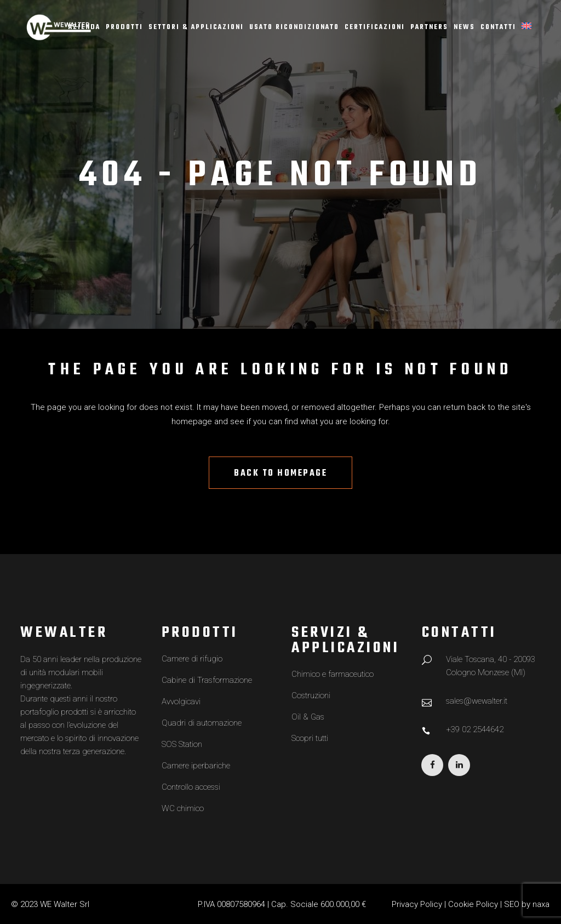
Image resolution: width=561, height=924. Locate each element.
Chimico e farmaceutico (333, 674)
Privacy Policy (417, 904)
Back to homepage (280, 474)
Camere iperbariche (196, 766)
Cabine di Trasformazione (207, 680)
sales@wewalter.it (477, 701)
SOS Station (182, 744)
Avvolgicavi (181, 701)
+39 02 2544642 (475, 729)
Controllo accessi (191, 787)
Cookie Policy (473, 904)
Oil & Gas (308, 717)
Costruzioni (311, 695)
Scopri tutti (310, 738)
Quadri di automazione (202, 723)
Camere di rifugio (192, 659)
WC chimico (183, 808)
